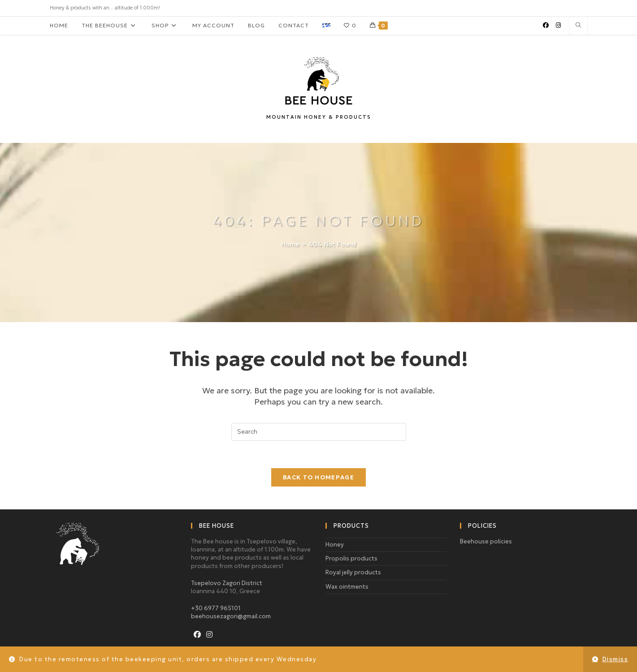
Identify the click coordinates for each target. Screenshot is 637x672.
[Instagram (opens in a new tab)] (558, 25)
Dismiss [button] (615, 659)
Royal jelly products (353, 572)
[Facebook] (197, 634)
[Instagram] (209, 634)
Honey (335, 545)
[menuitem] (326, 26)
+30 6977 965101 (216, 608)
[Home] (290, 244)
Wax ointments (347, 587)
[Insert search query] (319, 432)
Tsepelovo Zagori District (227, 583)
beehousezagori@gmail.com (231, 616)
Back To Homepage (318, 477)
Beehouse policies (486, 541)
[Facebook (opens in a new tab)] (546, 25)
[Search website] (578, 26)
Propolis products (351, 558)
